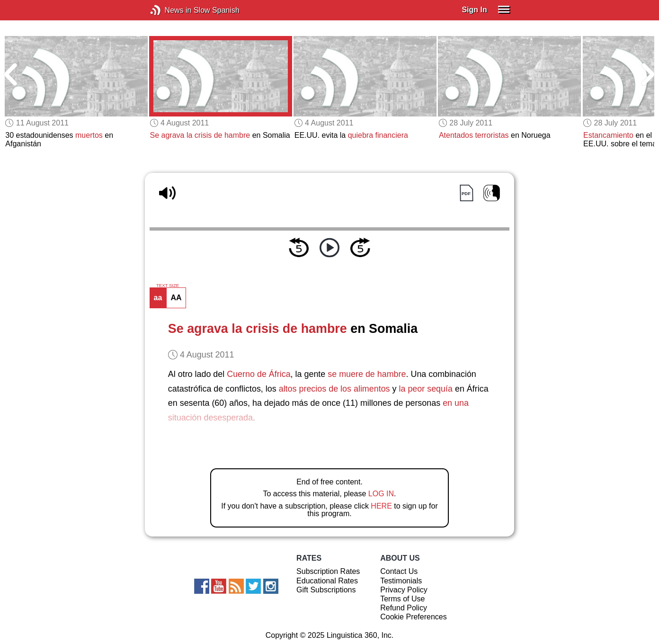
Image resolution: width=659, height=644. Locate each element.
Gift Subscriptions (326, 590)
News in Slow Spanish (170, 10)
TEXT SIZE (168, 286)
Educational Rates (327, 581)
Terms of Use (402, 599)
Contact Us (399, 571)
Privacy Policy (404, 590)
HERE (381, 506)
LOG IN (381, 494)
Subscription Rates (328, 571)
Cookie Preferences (414, 617)
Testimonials (401, 581)
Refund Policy (404, 608)
